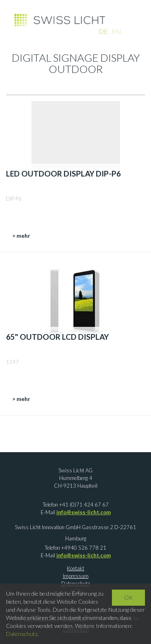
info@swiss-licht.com (84, 512)
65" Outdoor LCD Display (57, 337)
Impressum (76, 576)
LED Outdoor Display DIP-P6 (63, 173)
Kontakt (75, 568)
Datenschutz (22, 634)
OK (128, 597)
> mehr (21, 236)
